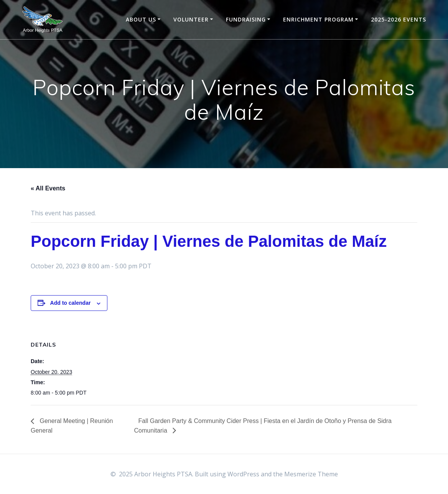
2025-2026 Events (399, 19)
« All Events (48, 188)
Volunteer (191, 19)
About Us (141, 19)
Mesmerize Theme (311, 474)
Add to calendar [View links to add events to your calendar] (71, 303)
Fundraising (246, 19)
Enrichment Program (318, 19)
